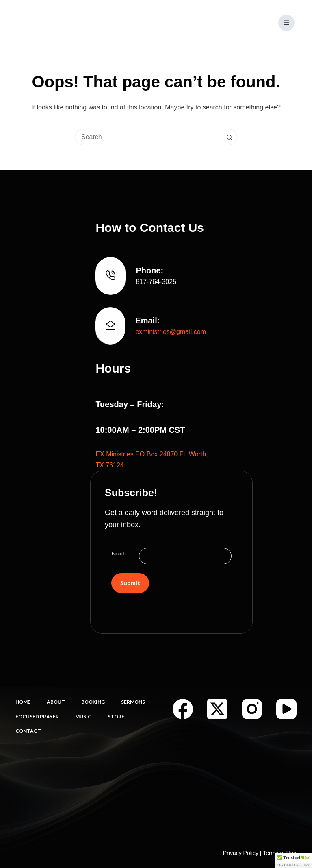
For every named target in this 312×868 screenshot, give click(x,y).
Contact (28, 731)
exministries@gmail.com (171, 332)
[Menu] (286, 23)
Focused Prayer (37, 716)
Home (23, 702)
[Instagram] (252, 709)
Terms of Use (279, 853)
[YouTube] (286, 709)
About (56, 702)
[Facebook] (183, 709)
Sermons (133, 702)
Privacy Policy (241, 853)
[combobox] (148, 137)
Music (83, 716)
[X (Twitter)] (217, 709)
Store (116, 716)
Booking (93, 702)
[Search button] (229, 137)
